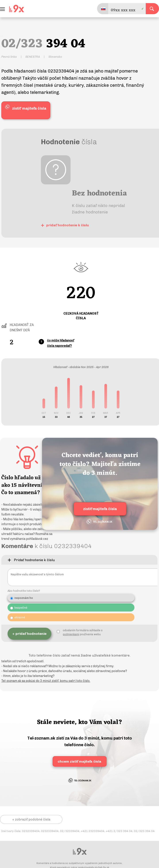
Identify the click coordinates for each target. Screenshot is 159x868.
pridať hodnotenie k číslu (65, 225)
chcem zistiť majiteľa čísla (79, 765)
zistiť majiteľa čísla (100, 509)
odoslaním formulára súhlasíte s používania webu (83, 637)
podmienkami (71, 639)
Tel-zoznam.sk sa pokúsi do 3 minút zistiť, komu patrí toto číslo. (46, 684)
